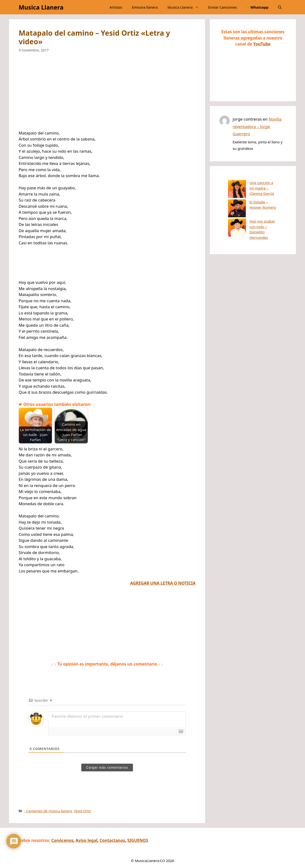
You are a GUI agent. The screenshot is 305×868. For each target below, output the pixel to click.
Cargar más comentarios (107, 767)
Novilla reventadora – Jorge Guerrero (257, 126)
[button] (280, 7)
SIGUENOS (138, 840)
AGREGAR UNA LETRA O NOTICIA (163, 583)
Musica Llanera (41, 7)
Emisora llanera (145, 7)
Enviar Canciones (223, 7)
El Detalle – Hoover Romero (255, 195)
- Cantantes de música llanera (48, 811)
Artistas (116, 7)
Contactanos (112, 840)
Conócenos (62, 840)
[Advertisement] (107, 95)
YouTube (262, 44)
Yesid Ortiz (82, 811)
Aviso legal (86, 840)
